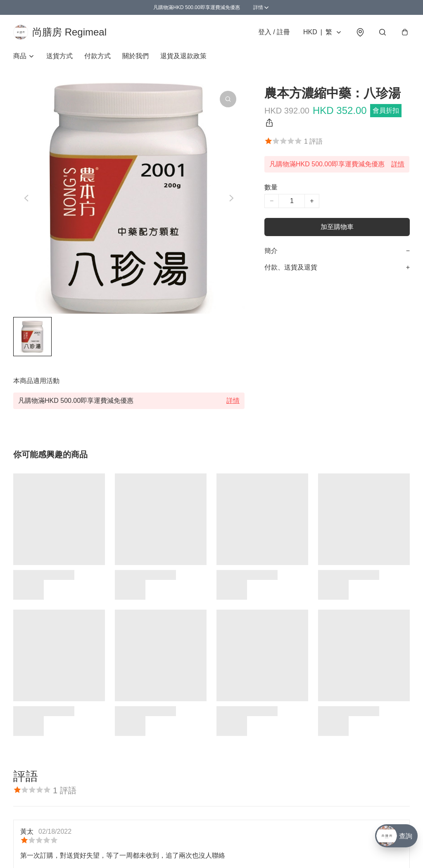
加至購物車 (337, 227)
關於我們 (135, 56)
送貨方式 (59, 56)
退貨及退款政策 (183, 56)
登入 (274, 32)
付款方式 (97, 56)
